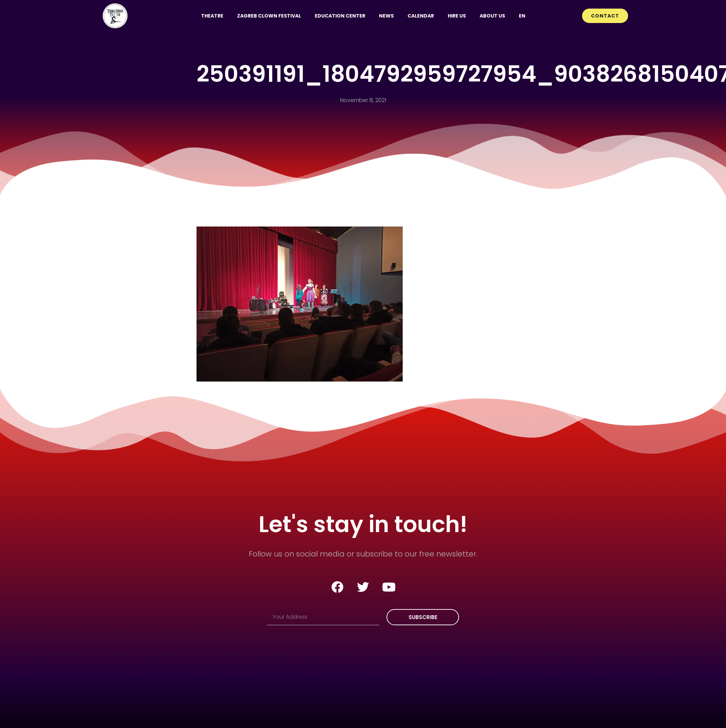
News (386, 16)
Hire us (457, 16)
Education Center (340, 16)
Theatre (212, 16)
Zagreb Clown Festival (269, 16)
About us (492, 16)
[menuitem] (522, 16)
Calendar (421, 16)
